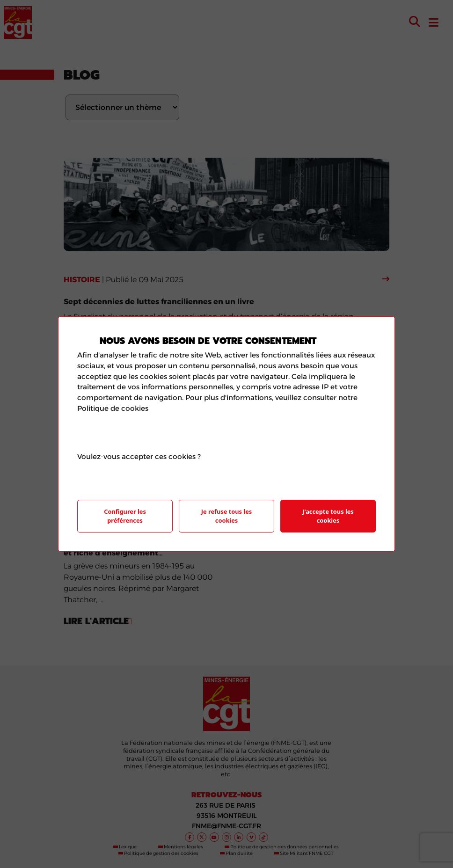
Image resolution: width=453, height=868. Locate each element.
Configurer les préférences (125, 516)
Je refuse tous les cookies (226, 516)
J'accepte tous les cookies (328, 516)
